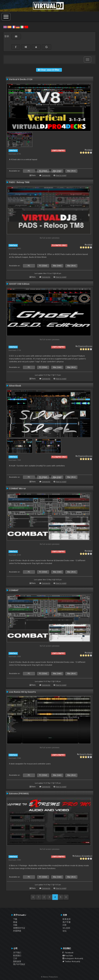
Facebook (68, 953)
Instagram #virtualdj (73, 958)
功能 (15, 925)
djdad (90, 150)
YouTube (68, 956)
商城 (15, 922)
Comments (46, 175)
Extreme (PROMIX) (19, 793)
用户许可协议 (19, 964)
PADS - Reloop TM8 (19, 182)
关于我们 (17, 953)
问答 (65, 925)
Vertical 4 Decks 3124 (21, 79)
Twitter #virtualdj (71, 961)
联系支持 (67, 919)
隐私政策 (17, 961)
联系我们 (17, 956)
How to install (61, 175)
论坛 (65, 931)
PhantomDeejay (85, 346)
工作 (15, 958)
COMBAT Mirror (17, 488)
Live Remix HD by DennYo (22, 692)
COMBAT (14, 590)
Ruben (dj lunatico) (84, 856)
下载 (15, 919)
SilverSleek (15, 386)
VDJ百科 (66, 928)
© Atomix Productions (49, 977)
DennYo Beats (86, 754)
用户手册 (67, 922)
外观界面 (17, 931)
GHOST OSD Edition (19, 284)
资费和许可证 (19, 928)
